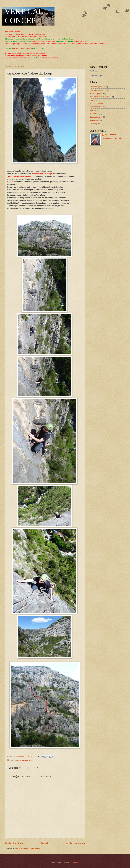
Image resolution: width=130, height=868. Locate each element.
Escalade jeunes (96, 94)
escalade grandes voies (23, 760)
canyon (93, 100)
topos (92, 110)
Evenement (94, 114)
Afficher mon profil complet (112, 138)
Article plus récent (14, 843)
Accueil (44, 843)
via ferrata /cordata (97, 104)
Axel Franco (94, 71)
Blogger (76, 863)
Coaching (93, 124)
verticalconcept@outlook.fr (22, 48)
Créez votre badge (96, 76)
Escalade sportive (97, 87)
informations (95, 120)
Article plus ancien (75, 843)
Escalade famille (96, 117)
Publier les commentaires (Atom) (27, 849)
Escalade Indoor (96, 107)
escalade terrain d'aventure (100, 97)
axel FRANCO (110, 135)
